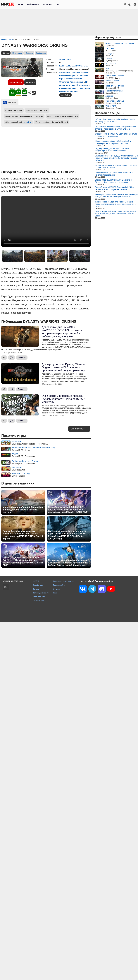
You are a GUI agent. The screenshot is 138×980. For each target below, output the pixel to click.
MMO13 (36, 581)
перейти (28, 122)
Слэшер (85, 72)
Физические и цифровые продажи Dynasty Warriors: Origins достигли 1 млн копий (64, 399)
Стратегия (64, 82)
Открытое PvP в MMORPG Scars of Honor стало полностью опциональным (116, 135)
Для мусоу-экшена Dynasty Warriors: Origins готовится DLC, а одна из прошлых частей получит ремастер (64, 367)
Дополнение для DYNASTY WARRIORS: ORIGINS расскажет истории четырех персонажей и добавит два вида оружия (62, 332)
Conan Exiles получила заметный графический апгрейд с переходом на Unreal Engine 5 (115, 128)
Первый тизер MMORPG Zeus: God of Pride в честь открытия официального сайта (115, 188)
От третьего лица (67, 85)
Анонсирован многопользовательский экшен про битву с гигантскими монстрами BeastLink (116, 196)
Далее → (22, 357)
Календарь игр (39, 597)
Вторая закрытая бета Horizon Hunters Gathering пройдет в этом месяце (116, 166)
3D (86, 82)
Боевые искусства (73, 79)
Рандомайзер (38, 601)
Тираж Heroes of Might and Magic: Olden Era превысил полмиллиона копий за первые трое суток (115, 204)
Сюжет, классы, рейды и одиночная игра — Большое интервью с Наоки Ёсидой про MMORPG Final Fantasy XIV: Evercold (67, 535)
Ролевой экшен (77, 82)
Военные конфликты (69, 75)
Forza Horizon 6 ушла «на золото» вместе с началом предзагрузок (114, 174)
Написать (30, 82)
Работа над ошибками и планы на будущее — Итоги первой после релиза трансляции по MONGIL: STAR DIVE (23, 562)
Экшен (62, 59)
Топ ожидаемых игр (41, 593)
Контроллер (84, 88)
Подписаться (16, 82)
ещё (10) (65, 95)
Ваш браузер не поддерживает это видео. (46, 221)
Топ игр (36, 589)
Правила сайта (59, 585)
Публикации (33, 4)
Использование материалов (64, 581)
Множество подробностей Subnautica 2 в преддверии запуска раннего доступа (23, 510)
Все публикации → (79, 429)
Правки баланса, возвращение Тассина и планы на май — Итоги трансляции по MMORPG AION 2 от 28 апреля (23, 535)
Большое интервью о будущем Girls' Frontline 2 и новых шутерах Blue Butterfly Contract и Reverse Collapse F (116, 158)
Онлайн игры (38, 585)
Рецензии (47, 4)
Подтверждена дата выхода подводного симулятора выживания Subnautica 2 (112, 150)
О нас (55, 593)
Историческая (83, 85)
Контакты (56, 589)
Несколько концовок (69, 92)
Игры (21, 4)
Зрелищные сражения (70, 72)
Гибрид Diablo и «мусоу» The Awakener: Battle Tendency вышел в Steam (115, 120)
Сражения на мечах (68, 88)
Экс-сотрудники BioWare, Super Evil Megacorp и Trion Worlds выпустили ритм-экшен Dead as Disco (116, 214)
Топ (57, 4)
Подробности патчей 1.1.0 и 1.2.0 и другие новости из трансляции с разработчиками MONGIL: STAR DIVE (68, 510)
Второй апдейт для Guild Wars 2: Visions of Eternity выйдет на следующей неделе (114, 181)
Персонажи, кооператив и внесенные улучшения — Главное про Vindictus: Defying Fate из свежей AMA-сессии (68, 563)
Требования (41, 53)
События (29, 53)
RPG (69, 59)
